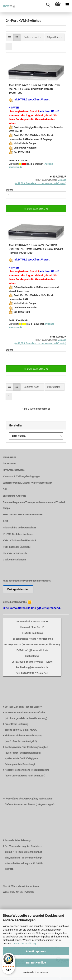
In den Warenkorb (36, 209)
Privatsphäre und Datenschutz (19, 528)
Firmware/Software (14, 470)
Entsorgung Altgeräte (14, 496)
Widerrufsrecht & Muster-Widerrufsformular (27, 483)
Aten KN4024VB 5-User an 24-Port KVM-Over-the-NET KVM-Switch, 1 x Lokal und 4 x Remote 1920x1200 (36, 249)
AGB (5, 521)
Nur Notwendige (36, 963)
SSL (5, 489)
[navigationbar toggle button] (67, 5)
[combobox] (33, 37)
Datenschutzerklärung (24, 943)
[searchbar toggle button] (48, 5)
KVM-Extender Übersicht (17, 547)
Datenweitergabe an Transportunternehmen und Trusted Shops (34, 505)
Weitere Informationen (36, 972)
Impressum (9, 463)
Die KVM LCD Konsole (15, 553)
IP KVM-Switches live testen (19, 534)
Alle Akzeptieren (36, 951)
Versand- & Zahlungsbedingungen (22, 476)
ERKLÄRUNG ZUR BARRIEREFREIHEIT (24, 515)
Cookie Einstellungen (14, 560)
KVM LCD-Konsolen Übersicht (19, 540)
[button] (10, 37)
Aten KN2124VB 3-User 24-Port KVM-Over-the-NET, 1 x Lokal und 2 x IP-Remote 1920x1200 (35, 89)
